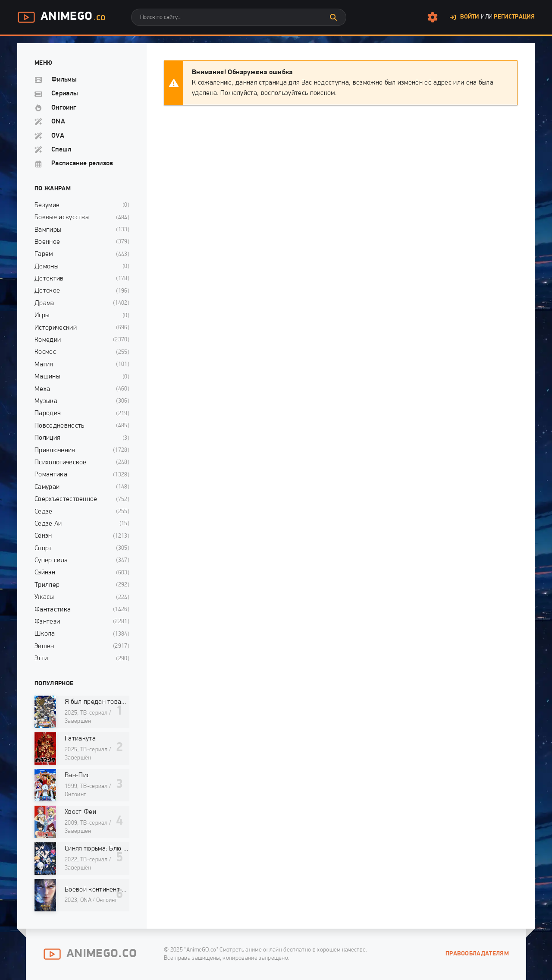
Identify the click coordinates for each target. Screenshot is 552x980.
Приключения (55, 451)
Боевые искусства (62, 217)
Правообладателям (477, 954)
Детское (47, 291)
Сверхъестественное (66, 499)
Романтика (51, 475)
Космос (45, 352)
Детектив (49, 279)
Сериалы (65, 94)
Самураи (47, 487)
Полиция (47, 438)
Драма (44, 303)
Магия (44, 365)
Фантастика (53, 610)
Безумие (47, 205)
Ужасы (44, 597)
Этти (41, 659)
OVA (58, 136)
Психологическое (61, 463)
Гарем (44, 254)
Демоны (46, 267)
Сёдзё (44, 512)
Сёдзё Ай (48, 524)
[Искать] (333, 17)
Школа (45, 634)
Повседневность (59, 426)
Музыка (46, 401)
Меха (42, 389)
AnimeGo (61, 17)
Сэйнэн (45, 573)
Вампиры (48, 230)
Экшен (44, 646)
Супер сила (51, 561)
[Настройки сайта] (433, 17)
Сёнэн (43, 536)
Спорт (43, 548)
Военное (47, 242)
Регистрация (514, 17)
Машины (47, 377)
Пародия (47, 413)
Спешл (61, 150)
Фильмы (64, 80)
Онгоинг (64, 108)
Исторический (56, 328)
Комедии (48, 340)
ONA (58, 122)
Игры (42, 315)
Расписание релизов (82, 164)
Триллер (47, 585)
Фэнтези (47, 622)
